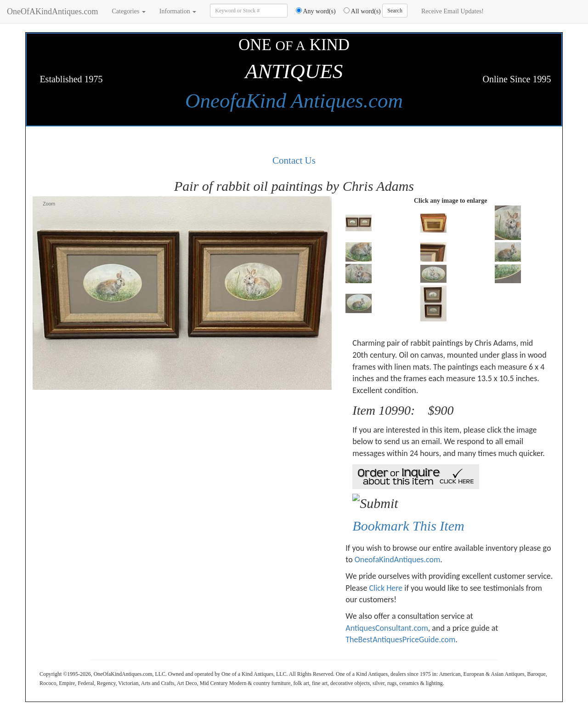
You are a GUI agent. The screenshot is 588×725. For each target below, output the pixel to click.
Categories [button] (128, 11)
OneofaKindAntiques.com (398, 559)
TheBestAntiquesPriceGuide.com (400, 639)
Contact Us (294, 160)
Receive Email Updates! (452, 11)
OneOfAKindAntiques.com (52, 11)
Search (395, 11)
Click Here (386, 588)
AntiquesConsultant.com (387, 628)
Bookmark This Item (408, 526)
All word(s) (359, 11)
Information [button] (178, 11)
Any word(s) (313, 11)
